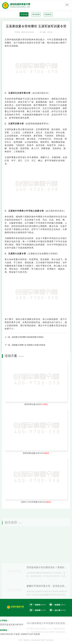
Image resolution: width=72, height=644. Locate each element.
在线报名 (48, 14)
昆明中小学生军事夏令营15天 (36, 502)
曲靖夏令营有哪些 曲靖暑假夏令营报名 (28, 337)
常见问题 (24, 14)
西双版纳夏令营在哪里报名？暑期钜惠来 (47, 591)
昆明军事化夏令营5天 (36, 404)
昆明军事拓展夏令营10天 (36, 453)
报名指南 (36, 14)
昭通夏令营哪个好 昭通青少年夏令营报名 (29, 345)
